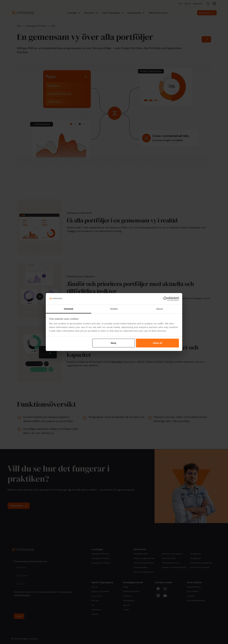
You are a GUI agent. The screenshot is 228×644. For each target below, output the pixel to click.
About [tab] (159, 309)
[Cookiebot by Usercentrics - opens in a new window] (166, 299)
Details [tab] (114, 309)
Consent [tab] (69, 309)
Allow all (157, 343)
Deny (113, 343)
